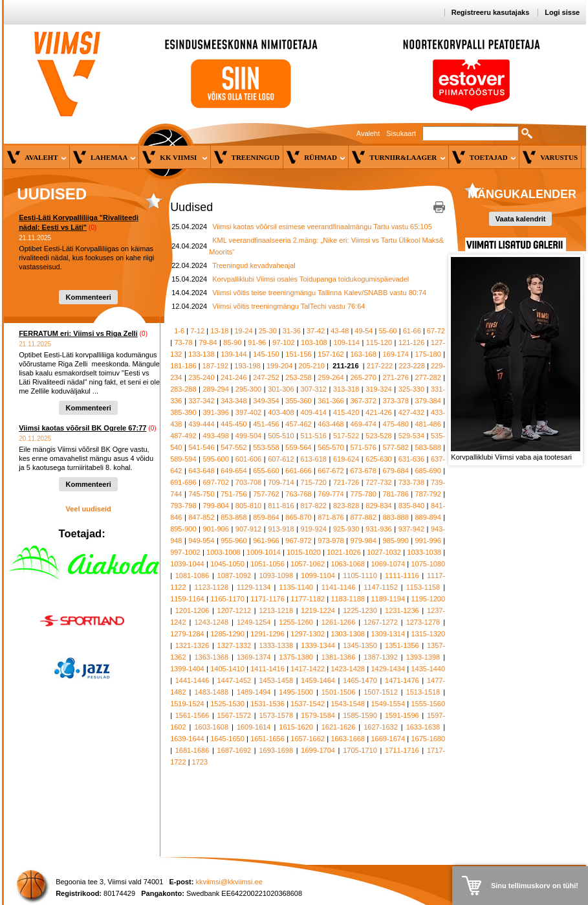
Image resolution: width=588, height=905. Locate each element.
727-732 (378, 482)
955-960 (234, 541)
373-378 (395, 401)
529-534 (411, 436)
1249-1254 (254, 622)
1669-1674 (388, 739)
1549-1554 (388, 704)
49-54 (364, 331)
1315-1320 (429, 634)
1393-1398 (423, 657)
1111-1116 (402, 575)
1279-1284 (187, 634)
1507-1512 (381, 692)
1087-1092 (234, 575)
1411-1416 (267, 669)
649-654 (234, 471)
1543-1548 (348, 704)
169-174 (395, 354)
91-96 (257, 342)
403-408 (281, 412)
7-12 (197, 331)
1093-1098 (276, 575)
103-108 (314, 342)
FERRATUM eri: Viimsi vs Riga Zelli (78, 333)
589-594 (183, 459)
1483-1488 (211, 692)
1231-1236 (402, 610)
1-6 (179, 331)
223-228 (411, 366)
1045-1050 (227, 564)
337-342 (201, 401)
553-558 (266, 447)
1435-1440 (429, 669)
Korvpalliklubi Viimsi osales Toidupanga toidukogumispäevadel (310, 279)
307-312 (314, 389)
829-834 (378, 506)
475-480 (395, 424)
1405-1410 (227, 669)
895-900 (183, 529)
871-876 (331, 517)
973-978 (331, 541)
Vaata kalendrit (521, 219)
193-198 (247, 366)
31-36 (292, 331)
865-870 (298, 517)
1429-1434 (388, 669)
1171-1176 (267, 599)
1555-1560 (429, 704)
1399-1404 (187, 669)
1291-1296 (267, 634)
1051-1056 (267, 564)
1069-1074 (388, 564)
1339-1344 (318, 645)
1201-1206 (192, 610)
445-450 (234, 424)
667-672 (331, 471)
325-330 (411, 389)
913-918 (281, 529)
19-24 (243, 331)
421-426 (378, 412)
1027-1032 (384, 552)
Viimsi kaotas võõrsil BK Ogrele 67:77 (82, 428)
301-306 (281, 389)
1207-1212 (234, 610)
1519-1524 (187, 704)
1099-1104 (318, 575)
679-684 (395, 471)
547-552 (234, 447)
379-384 (428, 401)
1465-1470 (360, 680)
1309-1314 (388, 634)
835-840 (411, 506)
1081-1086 (192, 575)
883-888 (395, 517)
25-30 (268, 331)
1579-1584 (318, 715)
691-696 (183, 482)
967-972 (298, 541)
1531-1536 (267, 704)
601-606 (248, 459)
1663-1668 (348, 739)
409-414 (314, 412)
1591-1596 (402, 715)
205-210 (312, 366)
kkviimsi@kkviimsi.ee (229, 882)
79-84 (208, 342)
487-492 (183, 436)
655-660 (266, 471)
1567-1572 (234, 715)
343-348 (234, 401)
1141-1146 (339, 587)
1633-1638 (423, 727)
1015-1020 (304, 552)
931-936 (378, 529)
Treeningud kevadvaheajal (254, 265)
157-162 (331, 354)
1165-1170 (227, 599)
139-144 (234, 354)
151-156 (298, 354)
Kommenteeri (88, 297)
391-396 (215, 412)
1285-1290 (227, 634)
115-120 (379, 342)
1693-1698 (276, 750)
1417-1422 (308, 669)
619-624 (346, 459)
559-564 (298, 447)
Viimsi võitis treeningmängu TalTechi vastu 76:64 (289, 306)
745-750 (201, 494)
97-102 (283, 342)
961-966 (266, 541)
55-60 (388, 331)
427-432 (411, 412)
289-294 (215, 389)
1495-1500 (296, 692)
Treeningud (256, 157)
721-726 (346, 482)
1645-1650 (227, 739)
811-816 (281, 506)
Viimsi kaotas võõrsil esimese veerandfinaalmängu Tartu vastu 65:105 (322, 227)
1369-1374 (254, 657)
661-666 (298, 471)
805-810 (248, 506)
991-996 (428, 541)
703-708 (248, 482)
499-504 (248, 436)
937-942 (411, 529)
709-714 (281, 482)
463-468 (331, 424)
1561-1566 (192, 715)
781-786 (395, 494)
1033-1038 (424, 552)
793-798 (183, 506)
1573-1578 (276, 715)
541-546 (201, 447)
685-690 (428, 471)
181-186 (183, 366)
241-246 (234, 377)
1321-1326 (192, 645)
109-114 (347, 342)
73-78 (183, 342)
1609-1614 (254, 727)
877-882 (363, 517)
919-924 (314, 529)
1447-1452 (234, 680)
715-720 (314, 482)
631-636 (411, 459)
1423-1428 (348, 669)
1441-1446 (192, 680)
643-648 (201, 471)
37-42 (316, 331)
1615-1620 (296, 727)
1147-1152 (381, 587)
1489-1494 (254, 692)
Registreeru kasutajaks (490, 12)
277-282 (428, 377)
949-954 (201, 541)
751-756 (234, 494)
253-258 (298, 377)
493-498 (215, 436)
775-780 (363, 494)
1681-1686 (192, 750)
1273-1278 (423, 622)
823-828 (346, 506)
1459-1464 (318, 680)
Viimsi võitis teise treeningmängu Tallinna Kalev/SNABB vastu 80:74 (319, 293)
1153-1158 (423, 587)
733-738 (411, 482)
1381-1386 (339, 657)
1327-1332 (234, 645)
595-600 (215, 459)
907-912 (248, 529)
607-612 (281, 459)
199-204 (279, 366)
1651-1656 (267, 739)
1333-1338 (276, 645)
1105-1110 (360, 575)
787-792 (428, 494)
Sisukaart (401, 133)
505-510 (281, 436)
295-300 (248, 389)
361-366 (331, 401)
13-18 (219, 331)
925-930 (346, 529)
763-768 (298, 494)
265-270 (363, 377)
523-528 (378, 436)
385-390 (183, 412)
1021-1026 (344, 552)
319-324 (378, 389)
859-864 (266, 517)
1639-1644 (187, 739)
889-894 (428, 517)
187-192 (215, 366)
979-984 (363, 541)
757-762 (266, 494)
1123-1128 (211, 587)
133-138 (201, 354)
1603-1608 (211, 727)
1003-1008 (223, 552)
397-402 (248, 412)
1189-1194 (388, 599)
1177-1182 (308, 599)
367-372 (363, 401)
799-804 (215, 506)
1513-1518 (423, 692)
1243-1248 (211, 622)
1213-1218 (276, 610)
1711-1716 (402, 750)
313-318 (346, 389)
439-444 (201, 424)
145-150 (266, 354)
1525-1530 (227, 704)
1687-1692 (234, 750)
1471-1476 (402, 680)
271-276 (395, 377)
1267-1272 (381, 622)
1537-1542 (308, 704)
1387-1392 (381, 657)
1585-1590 (360, 715)
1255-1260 (296, 622)
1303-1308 (348, 634)
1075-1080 (429, 564)
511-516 (314, 436)
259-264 (331, 377)
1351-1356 (402, 645)
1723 (200, 762)
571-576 (363, 447)
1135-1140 (296, 587)
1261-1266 (339, 622)
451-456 (266, 424)
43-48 (340, 331)
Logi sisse (562, 12)
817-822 (314, 506)
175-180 (428, 354)
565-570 (331, 447)
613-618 (314, 459)
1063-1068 (348, 564)
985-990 (395, 541)
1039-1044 (187, 564)
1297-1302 (308, 634)
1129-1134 (254, 587)
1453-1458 (276, 680)
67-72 (436, 331)
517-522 (346, 436)
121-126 (411, 342)
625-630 (378, 459)
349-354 (266, 401)
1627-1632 (381, 727)
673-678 (363, 471)
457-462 (298, 424)
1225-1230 (360, 610)
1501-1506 (339, 692)
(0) (93, 228)
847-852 (201, 517)
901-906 (215, 529)
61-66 (412, 331)
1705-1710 (360, 750)
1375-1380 (296, 657)
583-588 (428, 447)
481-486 (428, 424)
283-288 (183, 389)
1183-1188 (348, 599)
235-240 (201, 377)
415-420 (346, 412)
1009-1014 (264, 552)
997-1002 (185, 552)
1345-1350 (360, 645)
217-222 (380, 366)
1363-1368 (211, 657)
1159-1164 (187, 599)
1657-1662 (308, 739)
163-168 (363, 354)
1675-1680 (429, 739)
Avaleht (368, 133)
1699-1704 (318, 750)
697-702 (215, 482)
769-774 (331, 494)
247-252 (266, 377)
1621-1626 (339, 727)
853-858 (234, 517)
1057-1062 (308, 564)
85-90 (232, 342)
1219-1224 (318, 610)
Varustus (559, 157)
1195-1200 (429, 599)
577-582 (395, 447)
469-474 (363, 424)
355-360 (298, 401)
